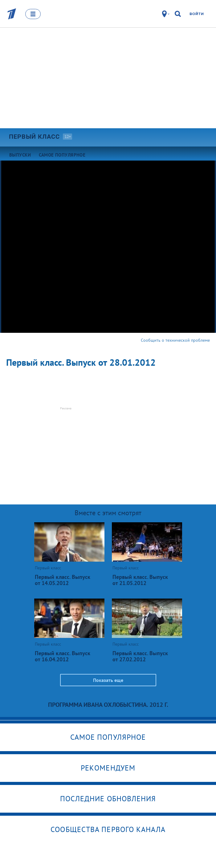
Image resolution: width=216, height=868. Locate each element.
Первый (34, 137)
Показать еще (108, 680)
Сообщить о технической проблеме (175, 340)
